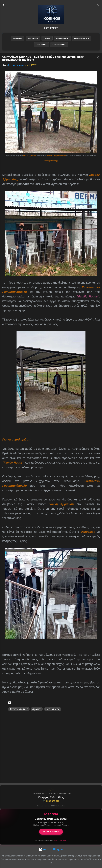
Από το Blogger (51, 849)
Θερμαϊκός (53, 709)
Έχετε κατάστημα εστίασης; (51, 840)
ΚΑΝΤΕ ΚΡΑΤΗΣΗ (51, 832)
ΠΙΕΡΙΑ (47, 38)
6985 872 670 (51, 801)
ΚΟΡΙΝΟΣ (18, 38)
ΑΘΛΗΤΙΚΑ (42, 45)
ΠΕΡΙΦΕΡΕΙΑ (62, 38)
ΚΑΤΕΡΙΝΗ (33, 38)
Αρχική (37, 709)
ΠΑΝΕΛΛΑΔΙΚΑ (82, 38)
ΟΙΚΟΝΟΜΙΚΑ (59, 45)
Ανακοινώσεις (19, 709)
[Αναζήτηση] (98, 6)
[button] (98, 57)
